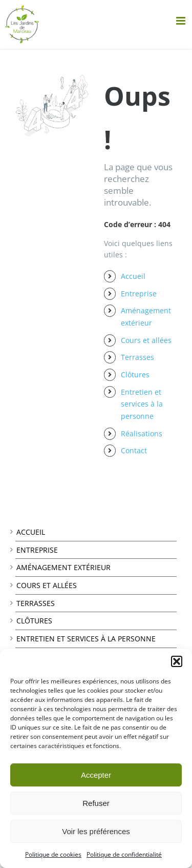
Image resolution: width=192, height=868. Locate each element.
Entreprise (139, 294)
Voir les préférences (96, 831)
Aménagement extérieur (63, 567)
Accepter (96, 775)
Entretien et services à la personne (142, 404)
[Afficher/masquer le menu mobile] (182, 21)
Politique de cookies (53, 854)
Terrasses (137, 357)
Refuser (96, 803)
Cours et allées (146, 340)
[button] (177, 661)
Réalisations (142, 433)
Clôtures (135, 375)
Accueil (133, 276)
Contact (134, 450)
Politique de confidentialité (124, 854)
